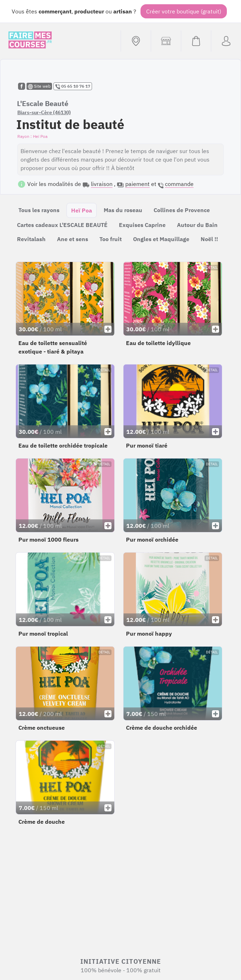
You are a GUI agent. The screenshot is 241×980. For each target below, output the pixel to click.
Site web (39, 86)
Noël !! (209, 239)
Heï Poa (82, 210)
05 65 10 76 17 (73, 86)
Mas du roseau (123, 210)
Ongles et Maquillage (161, 239)
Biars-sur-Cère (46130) (44, 112)
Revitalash (31, 239)
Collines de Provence (182, 210)
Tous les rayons (39, 210)
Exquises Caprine (142, 225)
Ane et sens (73, 239)
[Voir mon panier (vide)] (196, 41)
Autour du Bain (197, 225)
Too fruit (111, 239)
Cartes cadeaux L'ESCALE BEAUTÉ (62, 225)
